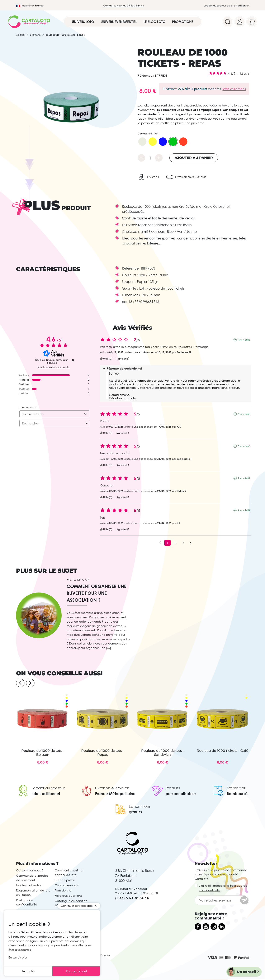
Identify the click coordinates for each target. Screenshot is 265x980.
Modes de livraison (29, 885)
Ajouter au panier (194, 158)
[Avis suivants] (191, 543)
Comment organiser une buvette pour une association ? (96, 593)
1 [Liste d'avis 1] (167, 543)
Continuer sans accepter (77, 906)
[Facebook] (198, 927)
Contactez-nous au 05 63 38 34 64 (124, 6)
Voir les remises (234, 89)
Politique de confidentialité (27, 902)
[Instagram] (214, 927)
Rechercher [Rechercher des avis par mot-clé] (52, 423)
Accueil (21, 35)
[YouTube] (206, 927)
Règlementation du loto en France (33, 893)
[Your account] (240, 22)
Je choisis (28, 971)
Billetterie (35, 35)
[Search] (228, 22)
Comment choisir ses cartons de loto (69, 872)
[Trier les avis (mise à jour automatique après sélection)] (54, 414)
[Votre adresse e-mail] (222, 900)
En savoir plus (18, 957)
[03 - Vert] (173, 142)
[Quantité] (150, 158)
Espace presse (65, 880)
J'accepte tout (76, 971)
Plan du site (63, 890)
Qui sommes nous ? (30, 870)
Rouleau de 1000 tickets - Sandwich (163, 753)
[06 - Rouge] (183, 142)
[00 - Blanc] (142, 142)
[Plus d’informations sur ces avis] (73, 360)
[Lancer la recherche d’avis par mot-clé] (87, 423)
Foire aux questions (68, 896)
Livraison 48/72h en (112, 788)
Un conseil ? (248, 972)
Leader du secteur (48, 788)
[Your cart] (252, 22)
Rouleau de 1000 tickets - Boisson (43, 753)
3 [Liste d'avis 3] (183, 543)
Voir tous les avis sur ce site (54, 367)
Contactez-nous (66, 885)
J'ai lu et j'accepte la (223, 888)
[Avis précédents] (160, 542)
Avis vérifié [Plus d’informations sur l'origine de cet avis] (244, 340)
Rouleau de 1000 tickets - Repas (103, 753)
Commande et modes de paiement (32, 878)
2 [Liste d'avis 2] (175, 543)
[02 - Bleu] (163, 142)
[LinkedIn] (222, 927)
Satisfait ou (237, 788)
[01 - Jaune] (153, 142)
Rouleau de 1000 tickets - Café (223, 751)
